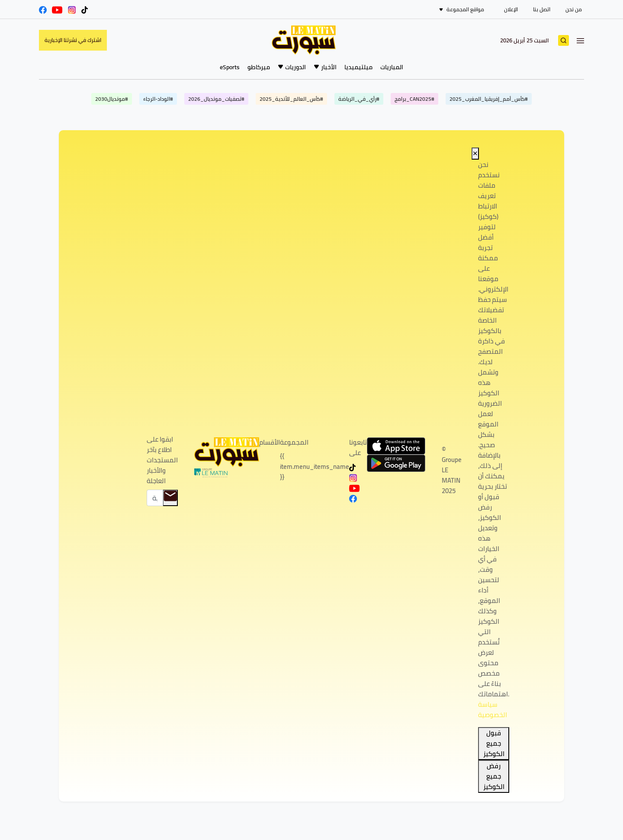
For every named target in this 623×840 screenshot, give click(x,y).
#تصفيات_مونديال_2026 (216, 99)
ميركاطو (259, 67)
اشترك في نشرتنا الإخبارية (73, 40)
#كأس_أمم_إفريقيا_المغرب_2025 (489, 99)
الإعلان (511, 9)
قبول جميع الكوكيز (494, 744)
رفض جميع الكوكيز (494, 776)
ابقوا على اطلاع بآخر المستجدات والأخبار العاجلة (162, 460)
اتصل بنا (542, 9)
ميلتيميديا (358, 67)
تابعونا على (358, 448)
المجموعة (294, 442)
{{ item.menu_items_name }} (315, 466)
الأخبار (329, 67)
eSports (230, 67)
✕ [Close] (475, 154)
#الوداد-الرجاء (158, 99)
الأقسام (270, 442)
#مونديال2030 (112, 99)
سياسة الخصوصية (493, 710)
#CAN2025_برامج (414, 99)
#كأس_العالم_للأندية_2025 (291, 99)
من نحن (574, 9)
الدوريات (295, 67)
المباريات (392, 67)
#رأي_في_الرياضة (359, 99)
